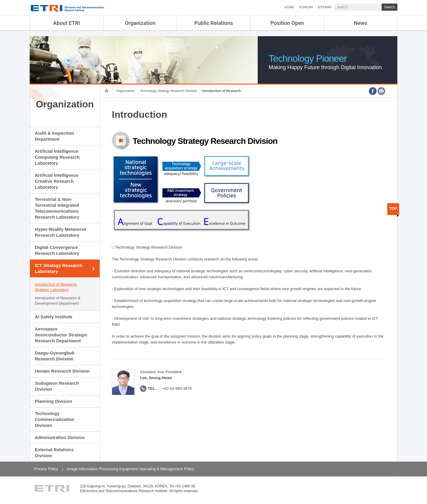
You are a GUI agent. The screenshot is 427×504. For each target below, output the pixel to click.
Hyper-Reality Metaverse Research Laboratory (60, 232)
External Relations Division (54, 453)
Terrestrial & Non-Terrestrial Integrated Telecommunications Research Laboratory (57, 208)
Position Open (287, 23)
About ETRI (67, 23)
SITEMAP (325, 7)
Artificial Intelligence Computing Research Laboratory (57, 157)
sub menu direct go (0, 0)
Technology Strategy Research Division (169, 91)
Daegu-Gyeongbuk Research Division (54, 356)
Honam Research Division (62, 371)
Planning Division (53, 401)
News (361, 23)
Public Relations (214, 23)
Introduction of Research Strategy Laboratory (56, 287)
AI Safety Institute (54, 317)
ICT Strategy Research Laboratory (58, 268)
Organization (140, 23)
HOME (289, 7)
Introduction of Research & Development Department (58, 301)
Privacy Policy (46, 469)
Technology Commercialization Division (54, 419)
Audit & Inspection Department (54, 136)
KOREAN (306, 7)
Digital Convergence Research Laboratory (57, 250)
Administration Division (60, 437)
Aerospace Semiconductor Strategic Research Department (61, 335)
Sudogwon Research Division (57, 386)
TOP (393, 208)
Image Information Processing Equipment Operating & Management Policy (131, 469)
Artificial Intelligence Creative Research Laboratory (56, 181)
